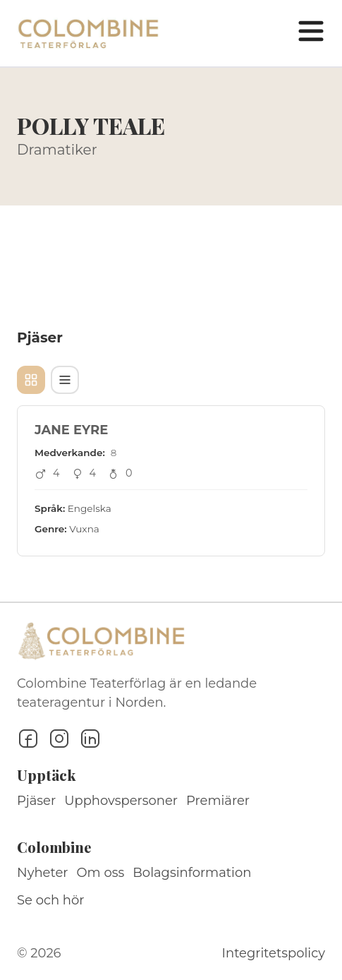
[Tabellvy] (65, 380)
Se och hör (51, 900)
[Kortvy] (31, 380)
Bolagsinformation (192, 873)
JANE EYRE (71, 430)
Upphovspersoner (121, 801)
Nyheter (43, 873)
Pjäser (36, 801)
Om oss (101, 873)
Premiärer (218, 801)
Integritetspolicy (274, 953)
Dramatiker (57, 150)
